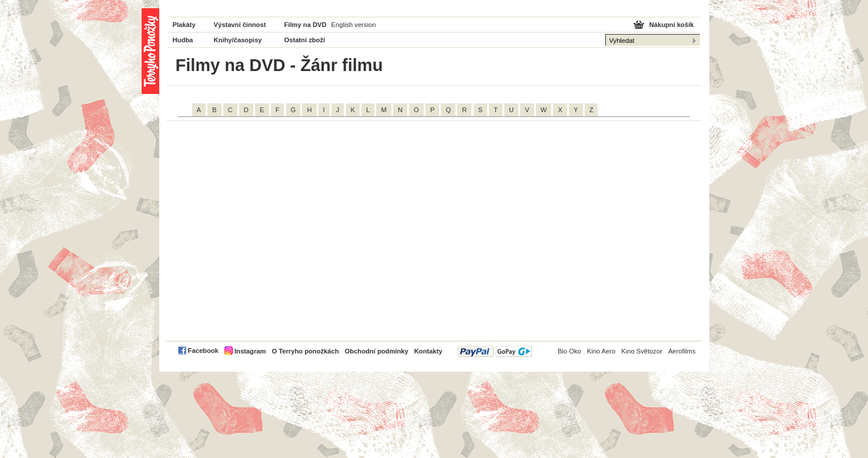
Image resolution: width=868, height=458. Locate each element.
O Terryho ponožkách (305, 351)
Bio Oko (569, 351)
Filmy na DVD (306, 25)
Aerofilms (682, 351)
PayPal (495, 351)
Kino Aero (601, 351)
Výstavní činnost (240, 25)
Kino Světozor (642, 351)
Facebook (203, 351)
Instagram (250, 351)
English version (354, 25)
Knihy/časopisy (238, 40)
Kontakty (428, 351)
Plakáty (184, 25)
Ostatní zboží (305, 40)
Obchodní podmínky (377, 351)
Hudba (183, 40)
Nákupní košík (672, 25)
